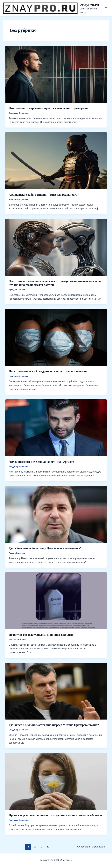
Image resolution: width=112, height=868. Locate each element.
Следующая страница (91, 847)
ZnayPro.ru (89, 5)
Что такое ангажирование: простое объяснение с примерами (48, 108)
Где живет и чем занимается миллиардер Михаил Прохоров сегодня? (54, 725)
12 (48, 847)
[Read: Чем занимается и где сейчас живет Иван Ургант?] (56, 428)
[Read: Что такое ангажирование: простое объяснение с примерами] (56, 74)
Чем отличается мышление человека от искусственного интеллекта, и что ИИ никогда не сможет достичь (55, 283)
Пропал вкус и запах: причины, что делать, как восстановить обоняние (56, 815)
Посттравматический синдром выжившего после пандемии (48, 371)
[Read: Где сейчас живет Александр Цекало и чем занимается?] (56, 514)
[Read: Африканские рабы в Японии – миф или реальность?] (56, 160)
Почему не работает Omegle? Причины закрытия (41, 635)
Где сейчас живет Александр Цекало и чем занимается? (45, 548)
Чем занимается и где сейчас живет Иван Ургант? (41, 462)
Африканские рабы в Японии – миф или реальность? (44, 195)
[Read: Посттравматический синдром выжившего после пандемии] (56, 337)
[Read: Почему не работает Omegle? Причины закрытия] (56, 601)
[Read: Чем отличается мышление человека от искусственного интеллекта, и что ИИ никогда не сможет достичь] (56, 247)
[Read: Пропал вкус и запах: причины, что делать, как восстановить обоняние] (56, 781)
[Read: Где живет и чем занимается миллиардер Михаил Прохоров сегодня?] (56, 691)
